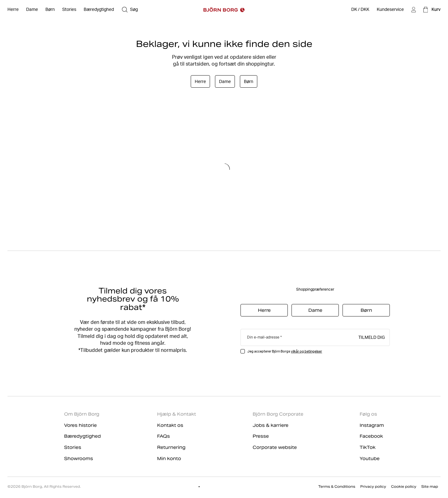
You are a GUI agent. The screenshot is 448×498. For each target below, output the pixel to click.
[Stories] (69, 10)
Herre (200, 81)
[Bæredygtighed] (99, 10)
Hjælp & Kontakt (177, 414)
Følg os (368, 414)
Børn (249, 81)
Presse (261, 436)
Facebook (371, 436)
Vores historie (80, 425)
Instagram (372, 425)
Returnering (171, 447)
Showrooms (79, 459)
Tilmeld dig (372, 337)
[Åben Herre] (13, 10)
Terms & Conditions (337, 486)
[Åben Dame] (32, 10)
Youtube (370, 459)
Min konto (169, 459)
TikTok (368, 447)
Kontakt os (170, 425)
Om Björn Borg (82, 414)
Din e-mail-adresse (263, 337)
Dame (225, 81)
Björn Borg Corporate (278, 414)
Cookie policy (404, 486)
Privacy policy (373, 486)
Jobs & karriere (271, 425)
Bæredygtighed (82, 436)
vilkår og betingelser (306, 351)
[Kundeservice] (390, 10)
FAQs (163, 436)
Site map (430, 486)
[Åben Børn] (50, 10)
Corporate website (275, 447)
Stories (73, 447)
